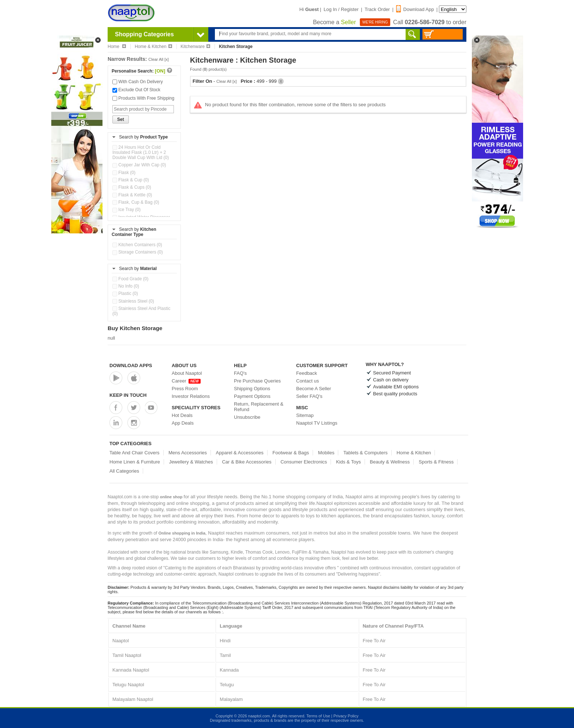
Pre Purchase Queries (257, 381)
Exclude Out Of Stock (136, 90)
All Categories (124, 471)
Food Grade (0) (130, 279)
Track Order (377, 9)
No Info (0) (126, 286)
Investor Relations (191, 396)
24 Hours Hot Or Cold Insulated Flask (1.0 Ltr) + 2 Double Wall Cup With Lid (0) (141, 152)
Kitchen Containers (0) (137, 245)
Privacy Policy (346, 716)
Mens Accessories (188, 453)
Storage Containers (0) (138, 252)
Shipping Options (252, 389)
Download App (415, 9)
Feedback (307, 373)
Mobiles (326, 453)
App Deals (183, 423)
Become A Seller (314, 389)
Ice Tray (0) (126, 210)
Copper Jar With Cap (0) (139, 165)
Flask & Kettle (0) (132, 195)
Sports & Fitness (436, 462)
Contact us (307, 381)
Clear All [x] (159, 59)
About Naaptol (187, 373)
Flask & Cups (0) (132, 187)
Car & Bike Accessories (247, 462)
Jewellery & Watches (191, 462)
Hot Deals (182, 415)
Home (117, 47)
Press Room (185, 389)
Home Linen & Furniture (135, 462)
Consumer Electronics (304, 462)
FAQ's (240, 373)
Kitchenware (195, 47)
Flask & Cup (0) (131, 180)
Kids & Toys (348, 462)
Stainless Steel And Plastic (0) (141, 311)
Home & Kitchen (153, 47)
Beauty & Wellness (390, 462)
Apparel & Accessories (240, 453)
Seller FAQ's (309, 396)
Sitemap (305, 415)
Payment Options (252, 396)
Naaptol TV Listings (317, 423)
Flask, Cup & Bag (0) (136, 202)
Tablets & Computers (366, 453)
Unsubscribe (247, 417)
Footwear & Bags (291, 453)
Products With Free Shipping (143, 98)
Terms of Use (318, 716)
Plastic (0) (125, 293)
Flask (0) (124, 173)
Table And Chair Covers (135, 453)
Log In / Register (341, 9)
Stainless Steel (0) (133, 301)
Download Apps (131, 365)
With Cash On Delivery (138, 82)
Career (186, 381)
